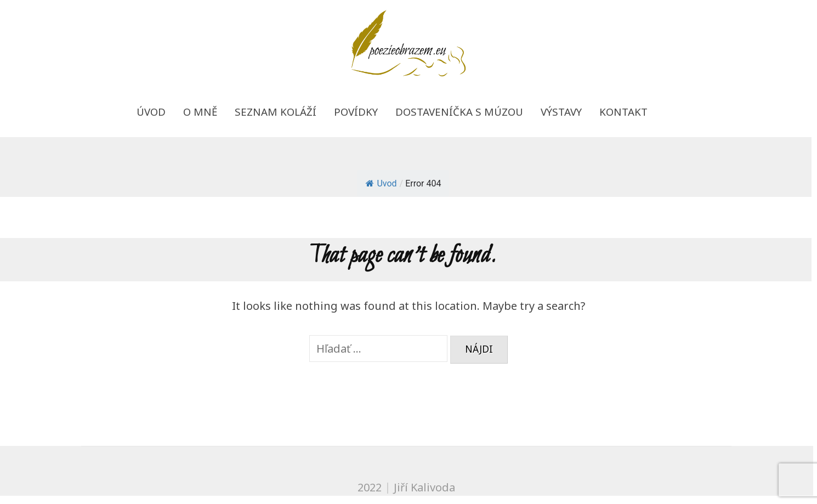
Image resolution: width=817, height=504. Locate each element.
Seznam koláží (276, 112)
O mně (200, 112)
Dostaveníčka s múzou (459, 112)
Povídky (356, 112)
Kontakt (623, 112)
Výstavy (561, 112)
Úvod (151, 112)
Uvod (381, 183)
